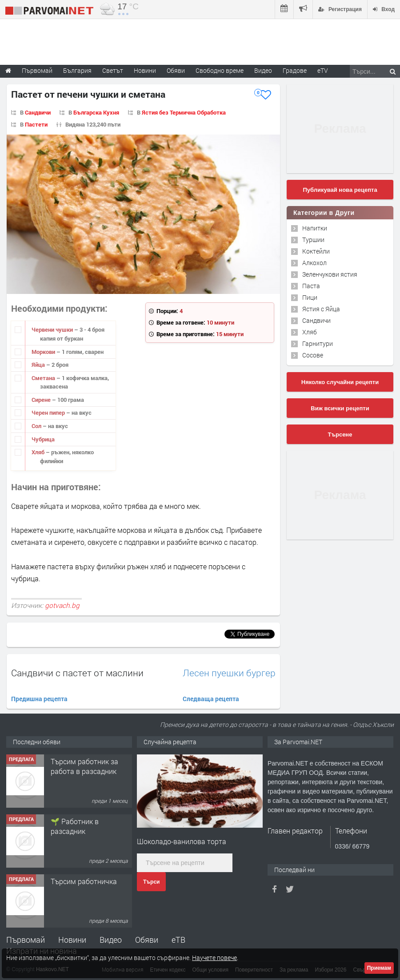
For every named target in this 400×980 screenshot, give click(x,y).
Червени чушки (53, 329)
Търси (151, 882)
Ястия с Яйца (321, 309)
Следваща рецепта (211, 699)
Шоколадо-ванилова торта (182, 841)
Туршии (313, 240)
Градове (295, 70)
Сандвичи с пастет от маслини (77, 673)
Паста (311, 286)
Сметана (44, 378)
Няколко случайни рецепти (340, 382)
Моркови (44, 352)
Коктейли (316, 251)
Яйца (39, 365)
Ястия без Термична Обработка (184, 112)
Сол (37, 426)
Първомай (26, 940)
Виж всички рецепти (340, 408)
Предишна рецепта (39, 699)
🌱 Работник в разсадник (75, 826)
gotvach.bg (62, 605)
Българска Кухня (96, 112)
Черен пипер (49, 413)
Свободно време (220, 70)
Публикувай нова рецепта (340, 190)
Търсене (340, 434)
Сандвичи (38, 112)
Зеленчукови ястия (330, 274)
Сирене (42, 400)
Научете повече (214, 958)
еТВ (178, 940)
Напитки (315, 228)
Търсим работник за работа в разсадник (84, 766)
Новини (145, 70)
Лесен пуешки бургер (229, 673)
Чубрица (43, 439)
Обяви (147, 940)
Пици (310, 297)
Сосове (313, 355)
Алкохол (314, 263)
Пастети (36, 124)
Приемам (379, 968)
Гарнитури (318, 343)
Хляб (39, 452)
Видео (111, 940)
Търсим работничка (84, 881)
